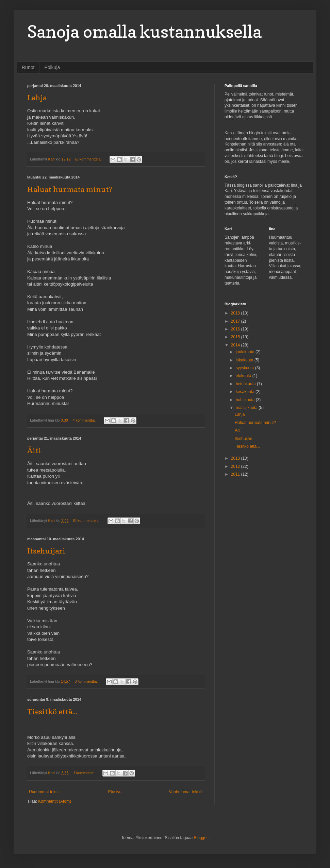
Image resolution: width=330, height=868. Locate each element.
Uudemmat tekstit (45, 792)
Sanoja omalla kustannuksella (144, 31)
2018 (236, 313)
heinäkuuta (246, 384)
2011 (236, 474)
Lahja (37, 98)
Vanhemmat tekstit (186, 792)
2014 (236, 345)
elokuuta (244, 376)
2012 (236, 466)
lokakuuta (245, 360)
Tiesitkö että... (52, 712)
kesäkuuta (246, 392)
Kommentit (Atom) (55, 801)
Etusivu (115, 792)
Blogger (201, 838)
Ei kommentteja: (89, 159)
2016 (236, 329)
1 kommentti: (84, 773)
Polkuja (52, 67)
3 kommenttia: (87, 681)
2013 (236, 458)
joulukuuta (246, 352)
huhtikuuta (246, 400)
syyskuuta (245, 368)
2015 (236, 337)
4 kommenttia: (85, 420)
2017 (236, 321)
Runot (28, 67)
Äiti (34, 450)
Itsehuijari (46, 551)
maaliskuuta (247, 408)
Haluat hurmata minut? (70, 189)
